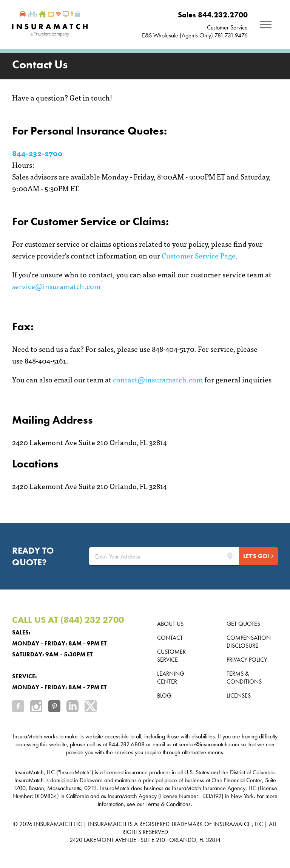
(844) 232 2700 (92, 620)
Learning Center (171, 678)
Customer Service (227, 27)
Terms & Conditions (244, 678)
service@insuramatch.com (56, 286)
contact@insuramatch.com (158, 379)
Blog (164, 695)
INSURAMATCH (53, 824)
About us (170, 624)
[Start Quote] (258, 556)
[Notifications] (266, 25)
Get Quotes (243, 624)
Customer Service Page (199, 255)
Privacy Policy (247, 660)
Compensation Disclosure (249, 642)
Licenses (239, 695)
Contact (170, 638)
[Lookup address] (230, 556)
